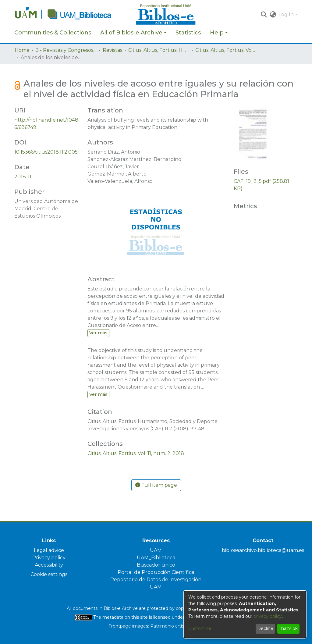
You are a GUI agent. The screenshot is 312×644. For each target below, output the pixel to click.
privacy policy (268, 616)
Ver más (98, 333)
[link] (136, 453)
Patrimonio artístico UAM (177, 626)
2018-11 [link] (23, 177)
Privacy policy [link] (49, 558)
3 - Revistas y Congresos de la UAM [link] (66, 50)
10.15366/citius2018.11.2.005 (46, 152)
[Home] (72, 15)
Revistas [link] (112, 50)
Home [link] (22, 50)
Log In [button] (287, 14)
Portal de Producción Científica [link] (156, 572)
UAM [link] (156, 550)
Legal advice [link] (49, 550)
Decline (265, 628)
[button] (264, 15)
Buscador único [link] (156, 565)
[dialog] (245, 614)
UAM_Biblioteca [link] (156, 558)
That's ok (288, 628)
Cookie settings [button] (49, 574)
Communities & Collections (53, 33)
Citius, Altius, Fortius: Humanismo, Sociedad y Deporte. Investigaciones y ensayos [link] (159, 50)
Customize (200, 628)
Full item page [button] (156, 485)
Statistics (188, 33)
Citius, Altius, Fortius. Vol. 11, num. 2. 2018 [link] (226, 50)
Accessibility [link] (49, 565)
